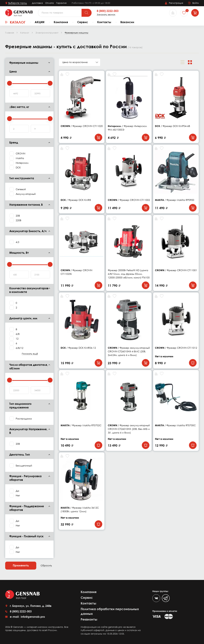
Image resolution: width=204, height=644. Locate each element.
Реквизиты (89, 619)
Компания (61, 22)
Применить (21, 565)
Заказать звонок (106, 15)
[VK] (156, 598)
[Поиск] (87, 13)
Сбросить (46, 565)
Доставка (37, 3)
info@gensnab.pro (32, 617)
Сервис (83, 22)
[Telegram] (166, 598)
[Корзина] (195, 13)
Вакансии (127, 22)
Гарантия (61, 3)
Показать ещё (30, 354)
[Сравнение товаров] (173, 13)
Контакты (104, 22)
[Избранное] (184, 13)
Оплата (49, 3)
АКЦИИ (40, 22)
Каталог (15, 22)
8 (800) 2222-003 (108, 11)
